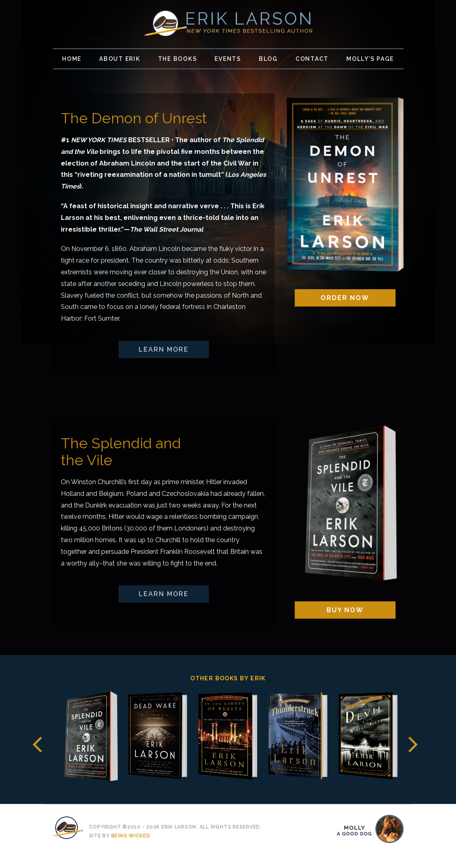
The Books (178, 59)
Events (228, 59)
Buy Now (345, 610)
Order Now (345, 298)
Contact (312, 59)
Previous (37, 745)
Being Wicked (131, 836)
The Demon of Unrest (134, 118)
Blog (268, 59)
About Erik (120, 59)
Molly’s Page (370, 59)
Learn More (164, 349)
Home (72, 59)
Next (413, 745)
